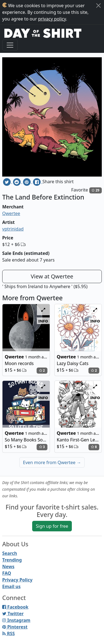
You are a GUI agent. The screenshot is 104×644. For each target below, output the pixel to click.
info (43, 321)
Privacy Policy (17, 580)
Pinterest (15, 627)
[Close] (98, 6)
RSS (8, 633)
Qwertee (11, 213)
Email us (11, 586)
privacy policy (52, 19)
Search (10, 553)
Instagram (16, 620)
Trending (12, 560)
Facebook (15, 607)
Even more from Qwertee (52, 462)
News (8, 567)
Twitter (13, 614)
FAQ (7, 573)
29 (95, 190)
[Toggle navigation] (10, 45)
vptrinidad (13, 229)
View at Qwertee (52, 276)
